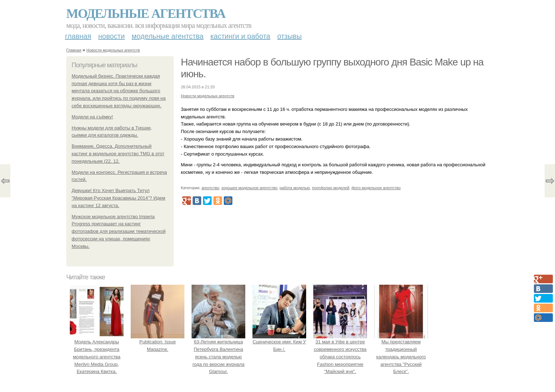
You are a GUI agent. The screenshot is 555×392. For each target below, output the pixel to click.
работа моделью (295, 188)
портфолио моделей (330, 188)
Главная (78, 36)
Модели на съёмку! (92, 117)
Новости (111, 36)
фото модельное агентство (376, 188)
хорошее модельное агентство (249, 188)
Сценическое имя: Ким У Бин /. (279, 342)
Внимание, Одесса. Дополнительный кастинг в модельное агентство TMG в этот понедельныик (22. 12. (118, 154)
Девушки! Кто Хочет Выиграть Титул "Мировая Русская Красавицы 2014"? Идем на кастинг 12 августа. (119, 198)
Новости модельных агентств (113, 50)
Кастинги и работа (240, 36)
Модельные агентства (146, 14)
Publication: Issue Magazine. (158, 342)
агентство (210, 188)
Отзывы (289, 36)
